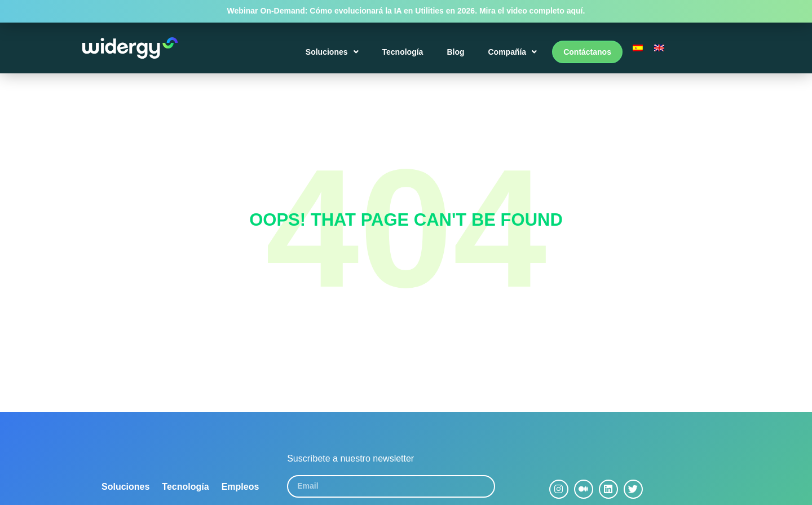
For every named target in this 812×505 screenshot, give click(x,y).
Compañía (512, 52)
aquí (575, 11)
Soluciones (332, 52)
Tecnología (403, 52)
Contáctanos (587, 52)
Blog (455, 52)
